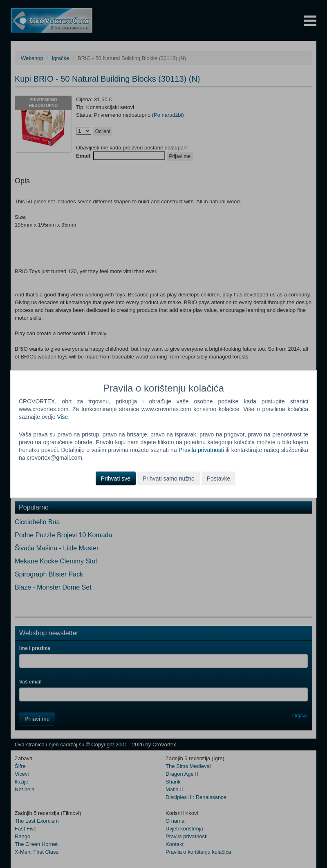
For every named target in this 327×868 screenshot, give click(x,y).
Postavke (219, 478)
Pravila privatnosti (201, 450)
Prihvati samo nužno (169, 478)
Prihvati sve (116, 478)
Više (62, 417)
